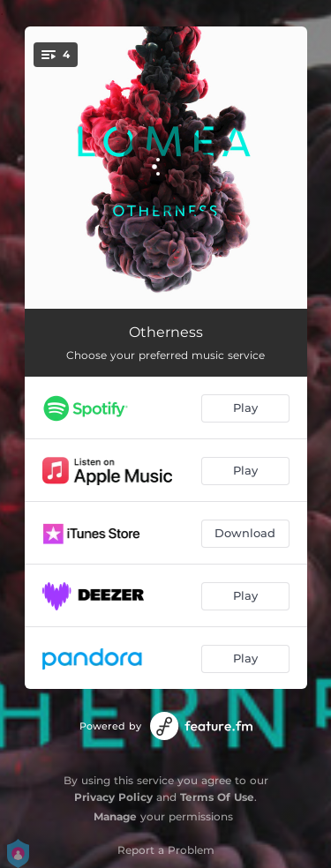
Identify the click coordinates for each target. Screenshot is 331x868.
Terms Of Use (217, 797)
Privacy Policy (113, 797)
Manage (115, 816)
